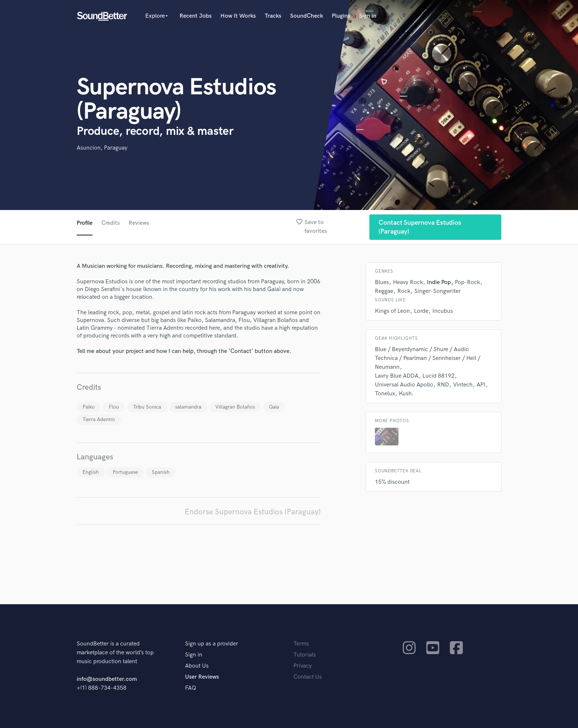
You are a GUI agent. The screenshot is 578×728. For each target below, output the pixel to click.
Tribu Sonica (147, 407)
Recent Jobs (196, 16)
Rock (404, 291)
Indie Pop (439, 282)
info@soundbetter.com (107, 679)
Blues (382, 282)
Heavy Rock (408, 282)
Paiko (89, 407)
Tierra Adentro (99, 419)
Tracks (273, 16)
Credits (111, 223)
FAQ (191, 688)
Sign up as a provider (212, 644)
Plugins (341, 16)
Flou (114, 407)
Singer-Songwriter (438, 291)
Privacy (303, 666)
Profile (85, 223)
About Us (197, 666)
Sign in (368, 16)
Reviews (139, 223)
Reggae (384, 291)
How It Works (238, 16)
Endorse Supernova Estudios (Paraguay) (253, 512)
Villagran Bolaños (235, 407)
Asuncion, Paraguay (102, 148)
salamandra (188, 407)
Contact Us (308, 677)
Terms (301, 644)
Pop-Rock (467, 282)
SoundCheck (307, 16)
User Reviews (202, 677)
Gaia (274, 407)
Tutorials (305, 655)
